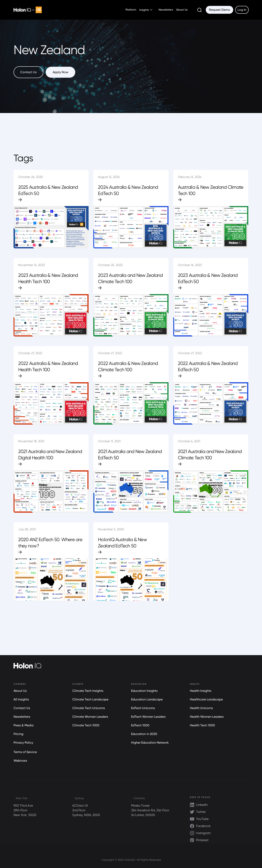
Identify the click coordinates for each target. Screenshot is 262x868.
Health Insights (201, 691)
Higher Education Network (150, 743)
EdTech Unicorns (143, 708)
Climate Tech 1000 (86, 725)
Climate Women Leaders (90, 717)
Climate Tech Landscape (90, 699)
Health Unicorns (201, 708)
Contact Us (22, 708)
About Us (182, 10)
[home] (28, 10)
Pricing (18, 734)
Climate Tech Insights (88, 691)
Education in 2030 (144, 734)
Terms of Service (25, 752)
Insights (144, 10)
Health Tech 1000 (202, 725)
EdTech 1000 (140, 725)
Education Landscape (147, 699)
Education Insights (144, 691)
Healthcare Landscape (206, 699)
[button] (146, 10)
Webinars (20, 761)
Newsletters (166, 10)
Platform (131, 10)
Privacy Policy (23, 743)
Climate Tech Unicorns (89, 708)
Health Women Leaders (207, 717)
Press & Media (24, 725)
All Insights (21, 699)
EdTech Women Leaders (148, 717)
